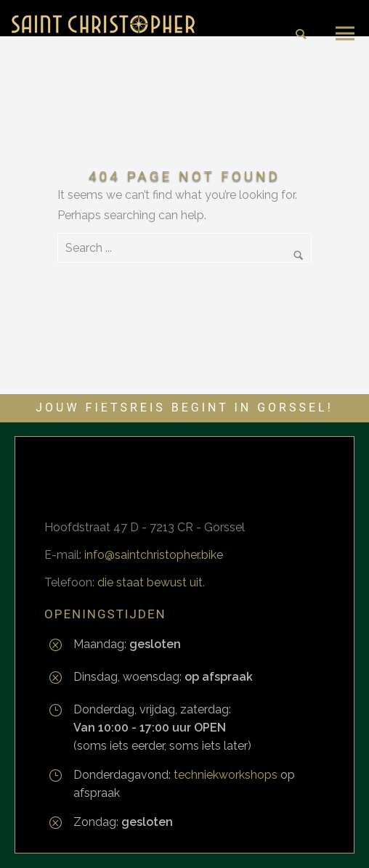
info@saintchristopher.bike (154, 555)
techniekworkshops (226, 775)
